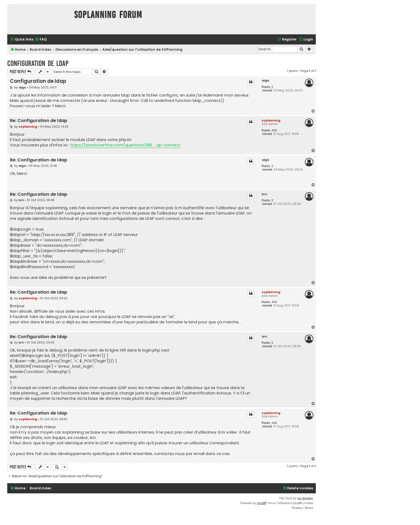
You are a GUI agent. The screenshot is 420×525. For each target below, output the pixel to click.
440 (274, 130)
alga (265, 81)
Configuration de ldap (38, 63)
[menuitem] (41, 40)
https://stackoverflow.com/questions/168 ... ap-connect (125, 145)
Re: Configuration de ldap (39, 121)
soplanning (271, 120)
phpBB (261, 503)
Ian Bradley (305, 498)
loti (264, 194)
